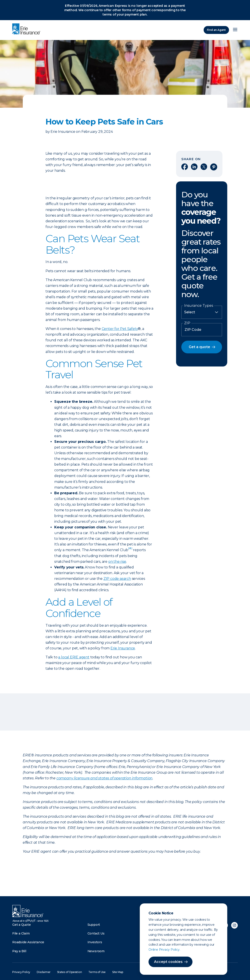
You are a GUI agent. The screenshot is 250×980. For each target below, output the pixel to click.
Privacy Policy (21, 972)
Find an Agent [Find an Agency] (216, 30)
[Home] (27, 29)
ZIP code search (117, 579)
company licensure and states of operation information (104, 778)
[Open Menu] (235, 30)
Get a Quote (22, 925)
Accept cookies (168, 962)
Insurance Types (199, 306)
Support (94, 925)
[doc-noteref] (130, 550)
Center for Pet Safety (120, 329)
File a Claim (21, 933)
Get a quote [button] (199, 347)
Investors (95, 942)
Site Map (118, 972)
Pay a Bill (19, 951)
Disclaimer (44, 972)
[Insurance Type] (202, 312)
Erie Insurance (123, 648)
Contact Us (96, 933)
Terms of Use (97, 972)
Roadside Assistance (28, 942)
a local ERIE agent (74, 657)
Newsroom (96, 951)
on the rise (117, 562)
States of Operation (69, 972)
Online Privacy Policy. (164, 950)
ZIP (187, 323)
